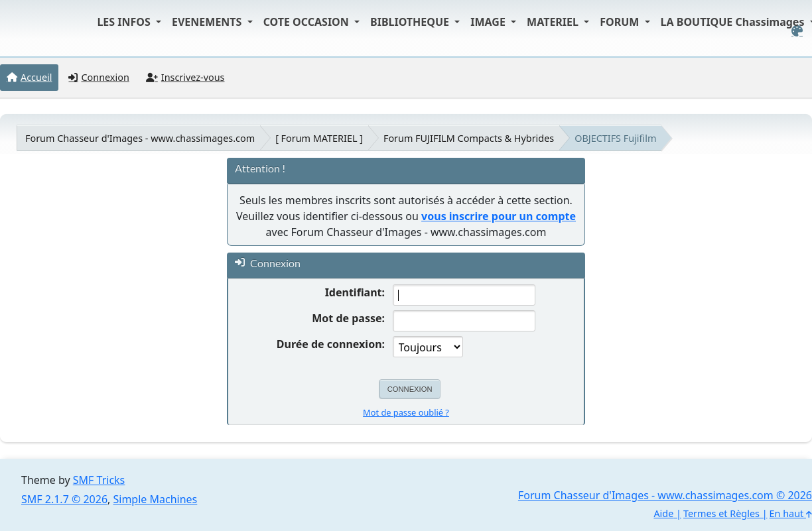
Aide (663, 513)
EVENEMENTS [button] (208, 22)
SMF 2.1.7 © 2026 (64, 499)
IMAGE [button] (489, 22)
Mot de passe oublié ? (406, 412)
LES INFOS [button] (125, 22)
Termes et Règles (721, 513)
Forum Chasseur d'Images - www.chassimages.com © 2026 (665, 495)
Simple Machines (156, 499)
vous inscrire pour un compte (499, 216)
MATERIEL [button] (554, 22)
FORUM (621, 22)
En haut (791, 513)
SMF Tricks (99, 480)
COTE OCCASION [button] (307, 22)
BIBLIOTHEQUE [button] (411, 22)
